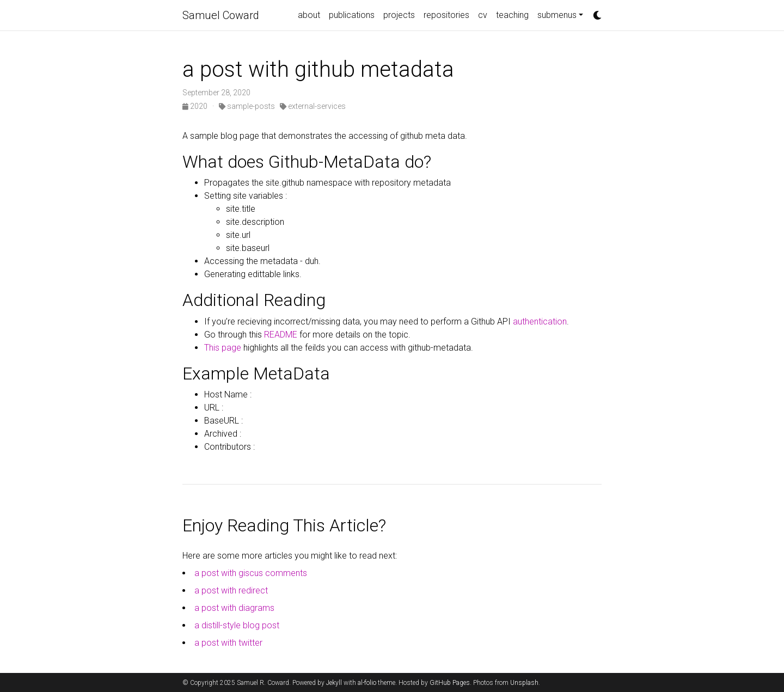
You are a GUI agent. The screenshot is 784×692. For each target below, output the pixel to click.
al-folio (367, 683)
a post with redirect (231, 590)
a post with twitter (228, 643)
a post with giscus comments (251, 573)
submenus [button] (557, 15)
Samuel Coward (221, 15)
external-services (313, 106)
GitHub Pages (450, 683)
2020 (196, 106)
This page (223, 348)
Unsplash (524, 683)
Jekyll (334, 683)
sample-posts (247, 106)
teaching (512, 15)
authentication (539, 321)
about (309, 15)
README (281, 335)
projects (399, 15)
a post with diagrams (234, 608)
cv (483, 15)
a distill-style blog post (237, 625)
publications (352, 15)
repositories (446, 15)
